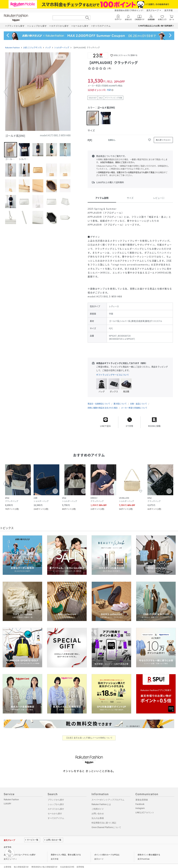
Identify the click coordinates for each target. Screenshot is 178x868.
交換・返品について (139, 400)
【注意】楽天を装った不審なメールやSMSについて (89, 734)
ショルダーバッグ (62, 48)
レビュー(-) (159, 198)
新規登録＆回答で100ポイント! (129, 10)
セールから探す (55, 810)
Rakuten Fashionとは (101, 801)
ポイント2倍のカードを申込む (107, 851)
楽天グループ (153, 10)
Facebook (140, 801)
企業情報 (8, 863)
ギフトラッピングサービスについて (113, 375)
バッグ (48, 48)
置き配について (120, 400)
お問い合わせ (98, 810)
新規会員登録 (142, 796)
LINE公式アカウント (145, 809)
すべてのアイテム (56, 815)
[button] (38, 92)
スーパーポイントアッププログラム (108, 796)
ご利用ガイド (98, 806)
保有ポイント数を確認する (149, 851)
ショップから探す (56, 801)
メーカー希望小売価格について (134, 404)
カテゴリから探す (56, 806)
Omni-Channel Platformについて (106, 824)
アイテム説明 (102, 198)
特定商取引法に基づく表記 (104, 819)
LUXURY (8, 800)
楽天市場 (168, 10)
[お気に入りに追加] (150, 140)
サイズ (130, 198)
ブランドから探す (56, 796)
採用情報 (80, 863)
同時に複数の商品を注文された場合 (103, 404)
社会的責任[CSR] (67, 863)
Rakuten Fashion (12, 48)
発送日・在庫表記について (99, 400)
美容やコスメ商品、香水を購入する (66, 851)
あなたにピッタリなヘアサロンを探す (20, 851)
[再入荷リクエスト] (163, 140)
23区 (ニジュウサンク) (32, 48)
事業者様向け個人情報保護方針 (44, 863)
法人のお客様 (98, 815)
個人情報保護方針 (21, 863)
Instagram (140, 805)
